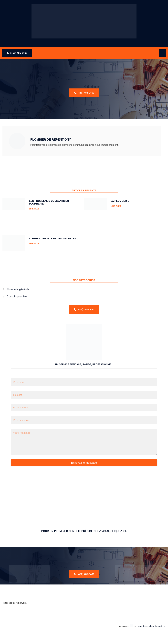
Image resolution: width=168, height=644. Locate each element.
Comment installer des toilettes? (53, 238)
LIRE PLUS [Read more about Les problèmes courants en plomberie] (34, 209)
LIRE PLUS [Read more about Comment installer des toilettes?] (34, 244)
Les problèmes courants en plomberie (49, 202)
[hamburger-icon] (163, 53)
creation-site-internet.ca (152, 626)
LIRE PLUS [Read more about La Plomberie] (116, 206)
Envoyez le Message (84, 463)
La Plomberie (120, 201)
